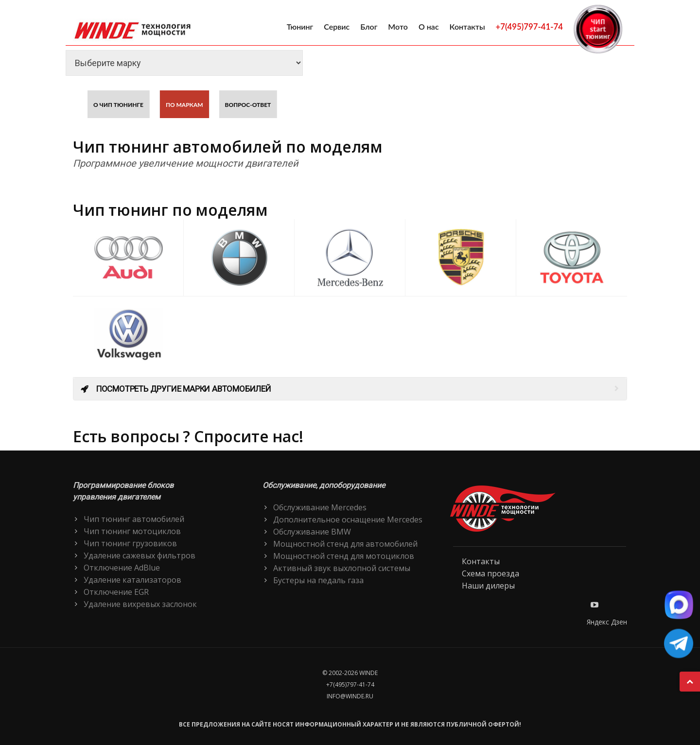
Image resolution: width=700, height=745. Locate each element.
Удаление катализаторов (132, 580)
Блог (369, 26)
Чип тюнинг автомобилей (134, 519)
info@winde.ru (350, 696)
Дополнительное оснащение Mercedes (348, 520)
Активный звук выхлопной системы (342, 568)
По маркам (184, 105)
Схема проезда (490, 573)
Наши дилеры (488, 586)
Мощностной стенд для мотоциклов (344, 556)
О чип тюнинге (118, 105)
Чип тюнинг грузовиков (130, 543)
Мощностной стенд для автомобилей (345, 544)
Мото (398, 26)
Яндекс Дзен (607, 622)
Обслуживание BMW (312, 532)
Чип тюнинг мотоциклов (132, 531)
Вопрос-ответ (248, 105)
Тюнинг (300, 26)
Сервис (337, 26)
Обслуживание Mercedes (320, 507)
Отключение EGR (116, 592)
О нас (429, 26)
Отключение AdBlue (122, 568)
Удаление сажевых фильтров (140, 555)
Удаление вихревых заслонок (140, 604)
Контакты (467, 26)
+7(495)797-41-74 (529, 26)
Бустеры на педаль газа (318, 580)
